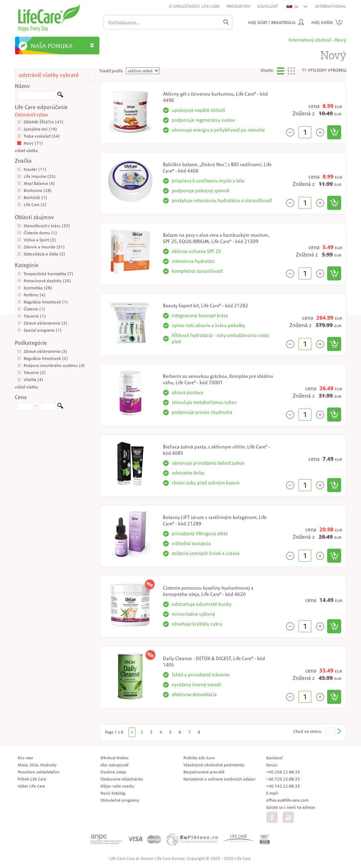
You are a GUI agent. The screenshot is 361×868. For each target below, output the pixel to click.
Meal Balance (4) (36, 183)
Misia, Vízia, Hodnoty (37, 765)
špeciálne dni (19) (37, 129)
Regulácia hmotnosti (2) (42, 358)
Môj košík (327, 22)
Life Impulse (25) (36, 176)
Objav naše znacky (117, 786)
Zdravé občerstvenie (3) (42, 323)
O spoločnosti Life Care (194, 6)
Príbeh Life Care (32, 779)
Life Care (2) (32, 204)
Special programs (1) (39, 330)
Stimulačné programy (120, 800)
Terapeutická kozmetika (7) (45, 274)
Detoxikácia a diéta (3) (41, 254)
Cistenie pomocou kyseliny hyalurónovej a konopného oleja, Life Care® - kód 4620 (208, 591)
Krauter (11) (32, 169)
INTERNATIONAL (331, 6)
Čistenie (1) (31, 309)
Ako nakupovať (114, 765)
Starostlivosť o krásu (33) (44, 226)
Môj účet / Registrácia (272, 22)
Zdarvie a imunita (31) (41, 247)
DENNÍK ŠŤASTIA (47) (40, 122)
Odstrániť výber (32, 115)
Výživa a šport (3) (36, 240)
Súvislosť (268, 6)
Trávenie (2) (31, 372)
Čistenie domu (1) (37, 233)
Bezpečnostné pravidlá (204, 772)
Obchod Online (115, 758)
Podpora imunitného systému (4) (51, 365)
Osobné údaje (113, 772)
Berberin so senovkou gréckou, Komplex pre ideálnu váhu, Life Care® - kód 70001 (218, 379)
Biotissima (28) (34, 190)
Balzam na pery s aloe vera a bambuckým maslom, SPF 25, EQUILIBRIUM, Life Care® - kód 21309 (216, 238)
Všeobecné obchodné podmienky (214, 765)
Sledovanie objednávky (122, 779)
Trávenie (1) (31, 316)
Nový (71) (30, 143)
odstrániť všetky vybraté (49, 75)
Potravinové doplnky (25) (44, 281)
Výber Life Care (31, 786)
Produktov (238, 6)
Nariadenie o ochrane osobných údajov (219, 779)
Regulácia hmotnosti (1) (42, 302)
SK (293, 7)
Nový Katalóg (113, 793)
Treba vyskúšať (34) (38, 136)
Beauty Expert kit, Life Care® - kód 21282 (206, 306)
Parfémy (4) (31, 295)
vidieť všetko (26, 150)
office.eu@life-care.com (287, 800)
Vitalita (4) (30, 379)
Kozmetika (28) (35, 288)
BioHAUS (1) (32, 197)
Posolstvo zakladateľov (39, 772)
